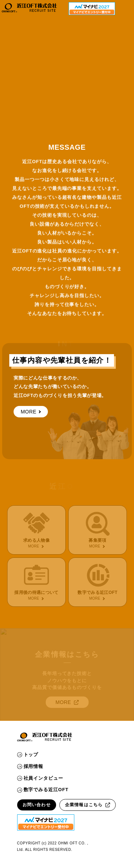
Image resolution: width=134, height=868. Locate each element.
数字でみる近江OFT (43, 790)
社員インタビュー (40, 778)
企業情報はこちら (88, 805)
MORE (31, 411)
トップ (28, 755)
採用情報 (30, 766)
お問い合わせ (37, 805)
